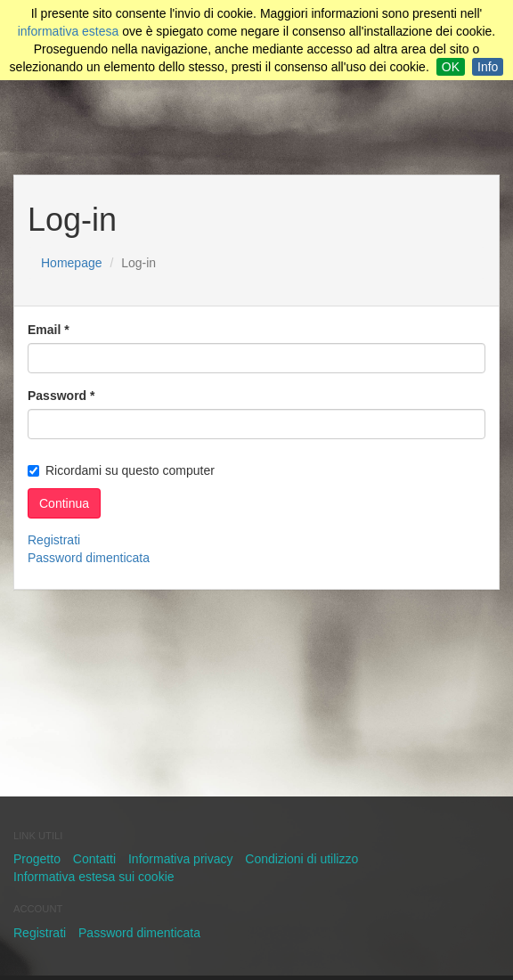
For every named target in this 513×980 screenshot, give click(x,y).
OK (451, 67)
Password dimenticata (89, 558)
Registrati (54, 540)
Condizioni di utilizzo (301, 859)
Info (488, 67)
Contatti (94, 859)
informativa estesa (69, 31)
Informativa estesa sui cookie (94, 877)
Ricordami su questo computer (121, 470)
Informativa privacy (180, 859)
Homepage (72, 263)
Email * (49, 330)
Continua (64, 503)
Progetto (37, 859)
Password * (61, 396)
